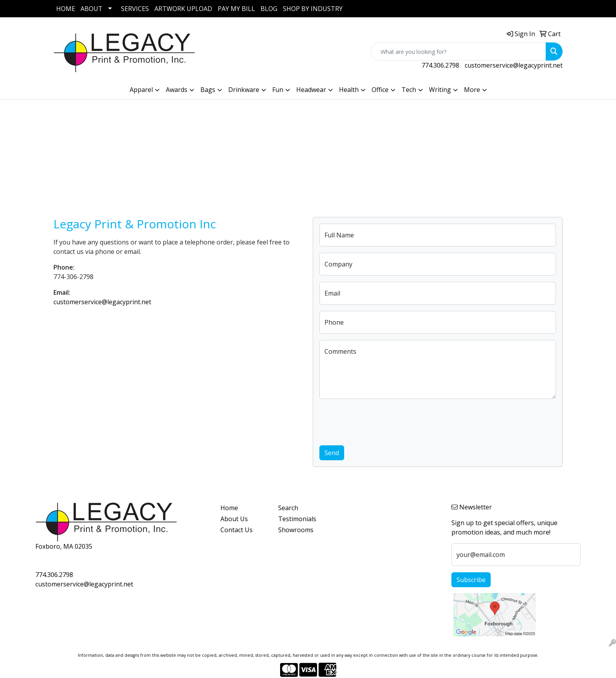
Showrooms (296, 530)
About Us (234, 519)
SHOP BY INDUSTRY (313, 9)
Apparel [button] (141, 90)
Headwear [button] (311, 90)
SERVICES (135, 9)
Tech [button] (409, 90)
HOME (66, 9)
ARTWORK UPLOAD (183, 9)
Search (288, 508)
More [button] (472, 90)
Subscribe (471, 580)
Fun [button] (278, 90)
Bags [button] (208, 90)
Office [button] (380, 90)
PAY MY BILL (236, 9)
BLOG (269, 9)
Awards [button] (177, 90)
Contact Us (236, 530)
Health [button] (349, 90)
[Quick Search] (458, 51)
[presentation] (379, 421)
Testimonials (297, 519)
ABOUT (92, 9)
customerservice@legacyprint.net (514, 65)
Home (229, 508)
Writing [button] (440, 90)
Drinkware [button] (244, 90)
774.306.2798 (440, 65)
